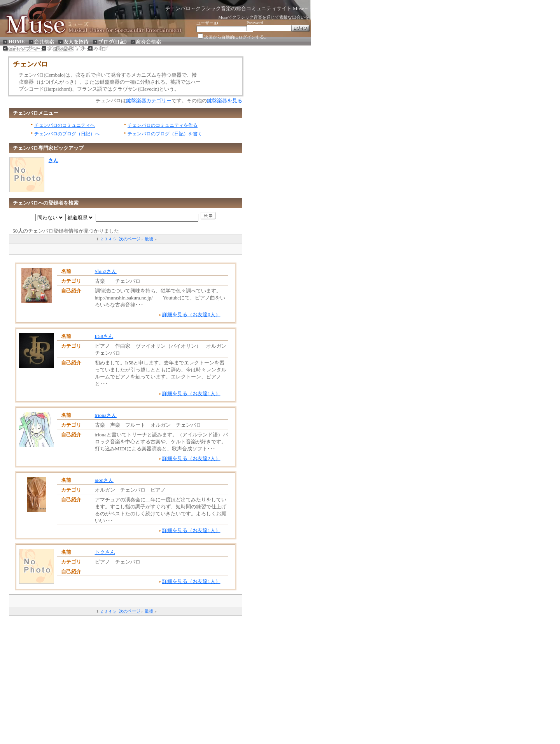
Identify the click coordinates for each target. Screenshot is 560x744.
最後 (149, 239)
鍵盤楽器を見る (225, 101)
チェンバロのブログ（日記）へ (67, 134)
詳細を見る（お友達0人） (191, 314)
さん (53, 160)
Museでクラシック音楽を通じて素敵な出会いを (264, 17)
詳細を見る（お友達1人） (191, 393)
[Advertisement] (126, 248)
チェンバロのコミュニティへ (65, 125)
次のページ (130, 239)
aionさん (104, 480)
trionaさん (106, 415)
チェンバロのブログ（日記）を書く (165, 134)
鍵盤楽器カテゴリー (149, 101)
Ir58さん (104, 336)
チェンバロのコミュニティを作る (163, 125)
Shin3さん (106, 271)
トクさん (105, 552)
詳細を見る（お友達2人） (191, 458)
